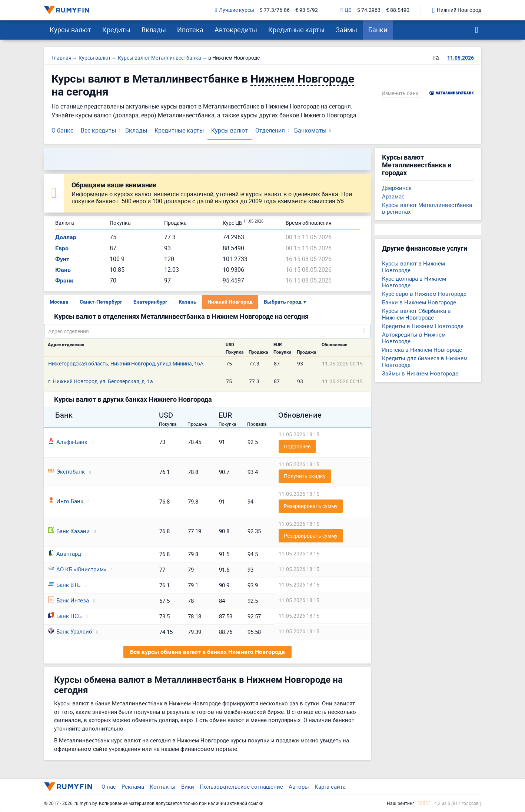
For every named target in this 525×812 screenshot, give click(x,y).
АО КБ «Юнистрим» (77, 569)
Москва (59, 302)
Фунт (62, 259)
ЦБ (346, 10)
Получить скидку (305, 476)
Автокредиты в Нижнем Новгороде (414, 338)
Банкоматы (310, 130)
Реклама (133, 786)
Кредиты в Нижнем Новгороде (423, 326)
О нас (109, 786)
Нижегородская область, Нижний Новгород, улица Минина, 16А (126, 363)
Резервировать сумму (311, 506)
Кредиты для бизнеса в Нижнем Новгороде (425, 361)
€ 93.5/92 (307, 10)
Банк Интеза (69, 600)
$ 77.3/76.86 (275, 10)
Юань (63, 270)
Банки (378, 30)
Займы (346, 30)
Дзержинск (397, 188)
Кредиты (116, 30)
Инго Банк (66, 501)
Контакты (163, 786)
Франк (64, 280)
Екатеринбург (150, 302)
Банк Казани (69, 531)
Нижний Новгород (230, 302)
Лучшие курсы (235, 10)
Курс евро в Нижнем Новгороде (424, 294)
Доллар (66, 237)
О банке (62, 130)
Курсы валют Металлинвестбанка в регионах (427, 208)
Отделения (270, 130)
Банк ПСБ (65, 616)
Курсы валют (70, 30)
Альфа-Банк (68, 442)
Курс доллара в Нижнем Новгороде (414, 282)
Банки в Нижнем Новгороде (419, 302)
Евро (62, 248)
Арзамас (393, 196)
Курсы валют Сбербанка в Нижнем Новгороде (416, 314)
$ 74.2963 (369, 10)
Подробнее (297, 446)
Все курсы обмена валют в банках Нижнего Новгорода (207, 652)
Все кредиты (98, 130)
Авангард (65, 554)
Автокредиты (236, 30)
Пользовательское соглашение (241, 786)
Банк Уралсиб (70, 631)
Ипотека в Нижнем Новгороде (422, 350)
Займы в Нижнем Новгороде (420, 373)
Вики (188, 786)
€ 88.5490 (398, 10)
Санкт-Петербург (101, 302)
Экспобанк (67, 471)
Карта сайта (330, 786)
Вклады (154, 30)
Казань (187, 302)
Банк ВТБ (64, 585)
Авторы (299, 786)
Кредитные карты (296, 30)
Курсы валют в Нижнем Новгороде (413, 267)
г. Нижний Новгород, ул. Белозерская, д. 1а (101, 381)
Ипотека (190, 30)
